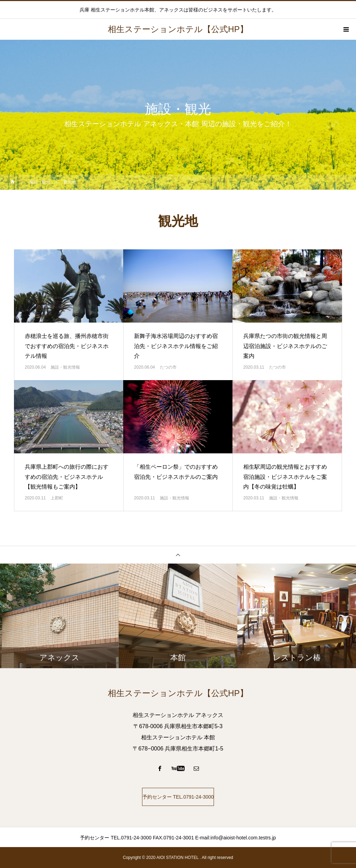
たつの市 (168, 367)
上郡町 (57, 498)
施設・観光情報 (65, 367)
